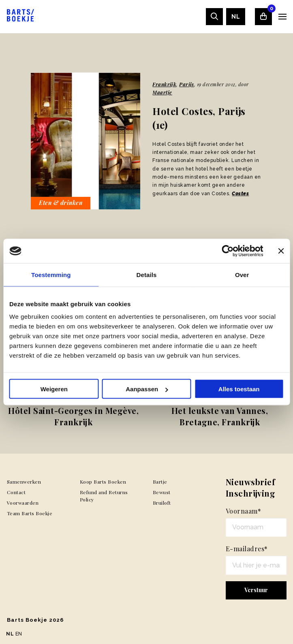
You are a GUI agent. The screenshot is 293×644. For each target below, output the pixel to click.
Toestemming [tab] (51, 275)
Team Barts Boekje (30, 513)
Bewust (162, 492)
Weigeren (54, 389)
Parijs (187, 84)
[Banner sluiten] (281, 251)
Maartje (162, 92)
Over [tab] (242, 275)
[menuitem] (236, 17)
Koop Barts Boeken (103, 482)
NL (236, 17)
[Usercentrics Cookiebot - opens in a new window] (228, 251)
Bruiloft (162, 503)
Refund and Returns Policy (104, 496)
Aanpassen (147, 389)
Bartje (160, 482)
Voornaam (244, 511)
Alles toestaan (239, 389)
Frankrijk (164, 84)
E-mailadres (247, 549)
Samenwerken (24, 482)
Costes (240, 194)
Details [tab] (147, 275)
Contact (16, 492)
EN (19, 634)
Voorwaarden (23, 503)
